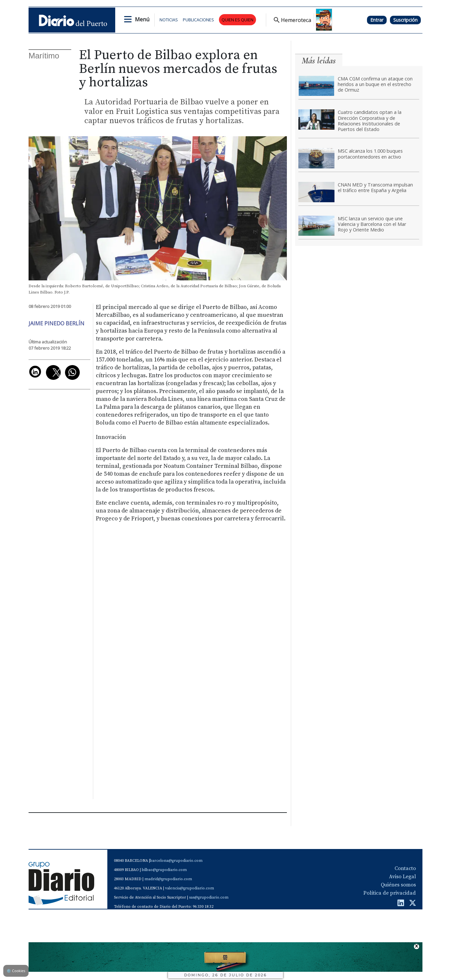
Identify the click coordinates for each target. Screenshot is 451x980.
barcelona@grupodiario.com (176, 861)
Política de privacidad (390, 893)
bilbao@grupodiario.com (164, 870)
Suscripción (405, 20)
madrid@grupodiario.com (168, 879)
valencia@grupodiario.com (190, 888)
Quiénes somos (398, 885)
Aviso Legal (402, 877)
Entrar (377, 20)
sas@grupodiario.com (209, 897)
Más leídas (319, 61)
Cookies (16, 971)
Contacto (405, 868)
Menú (142, 19)
